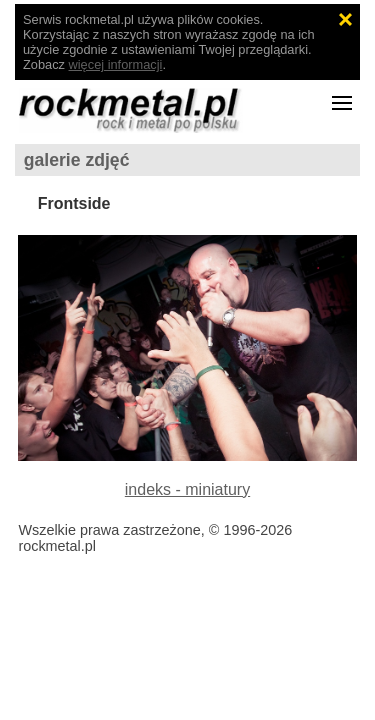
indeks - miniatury (187, 489)
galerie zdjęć (77, 160)
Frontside (74, 203)
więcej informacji (116, 64)
